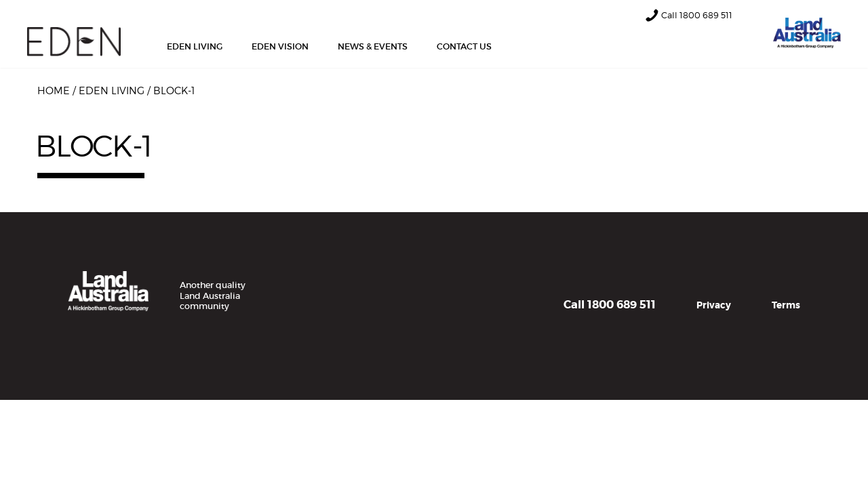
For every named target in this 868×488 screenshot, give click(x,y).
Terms (786, 305)
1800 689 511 (706, 15)
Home (54, 91)
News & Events (373, 46)
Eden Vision (280, 46)
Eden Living (195, 46)
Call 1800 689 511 (610, 305)
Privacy (714, 305)
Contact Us (464, 46)
